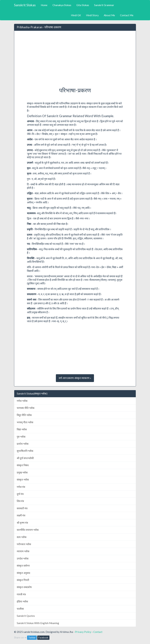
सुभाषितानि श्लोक (25, 451)
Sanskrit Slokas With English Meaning (38, 623)
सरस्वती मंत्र (22, 508)
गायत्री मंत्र (21, 594)
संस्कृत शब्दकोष (24, 587)
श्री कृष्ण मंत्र (22, 523)
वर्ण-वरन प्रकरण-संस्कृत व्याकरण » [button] (75, 378)
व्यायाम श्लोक (23, 551)
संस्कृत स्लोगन (23, 566)
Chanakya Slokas (62, 5)
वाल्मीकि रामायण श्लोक (28, 530)
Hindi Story (92, 15)
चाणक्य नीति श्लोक (26, 408)
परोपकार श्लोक (24, 544)
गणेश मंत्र (21, 487)
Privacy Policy (83, 632)
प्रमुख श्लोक (22, 472)
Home (44, 5)
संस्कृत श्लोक (23, 480)
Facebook (43, 638)
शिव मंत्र (20, 501)
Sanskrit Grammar (104, 5)
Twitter (32, 638)
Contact (98, 632)
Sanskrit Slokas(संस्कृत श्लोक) (32, 393)
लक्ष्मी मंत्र (21, 515)
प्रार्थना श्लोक (23, 444)
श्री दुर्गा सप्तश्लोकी (25, 458)
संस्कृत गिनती (23, 580)
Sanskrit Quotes (26, 616)
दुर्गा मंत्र (20, 494)
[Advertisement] (75, 58)
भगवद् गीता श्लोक (25, 422)
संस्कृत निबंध (23, 465)
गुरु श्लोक (21, 437)
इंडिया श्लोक (22, 601)
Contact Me (127, 15)
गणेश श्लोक (22, 401)
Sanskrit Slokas (25, 5)
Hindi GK (76, 15)
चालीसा (20, 609)
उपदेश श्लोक (23, 558)
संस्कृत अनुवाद (23, 573)
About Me (109, 15)
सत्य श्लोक (22, 537)
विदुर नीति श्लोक (24, 415)
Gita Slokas (83, 5)
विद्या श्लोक (22, 429)
